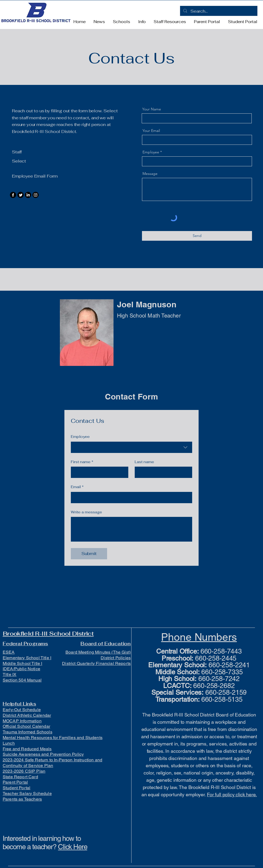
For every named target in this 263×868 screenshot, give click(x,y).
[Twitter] (21, 195)
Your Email (151, 131)
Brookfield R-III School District (48, 633)
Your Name (152, 109)
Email (77, 487)
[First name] (98, 472)
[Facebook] (13, 195)
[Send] (197, 236)
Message (150, 174)
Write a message (86, 512)
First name (82, 462)
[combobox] (131, 447)
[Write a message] (131, 529)
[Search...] (218, 11)
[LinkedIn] (28, 195)
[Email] (130, 498)
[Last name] (162, 472)
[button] (122, 22)
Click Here (73, 847)
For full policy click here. (232, 795)
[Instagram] (36, 195)
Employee (151, 152)
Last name (144, 462)
